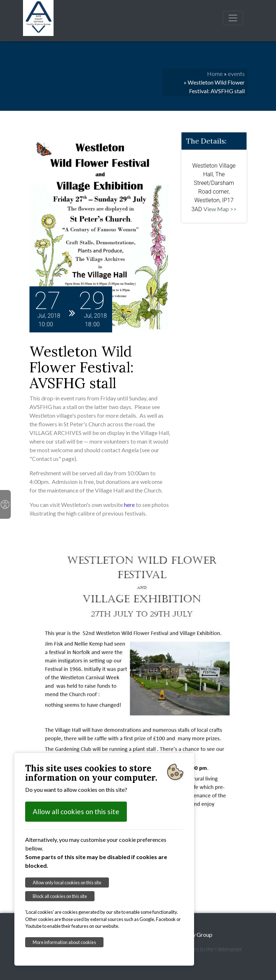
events (236, 74)
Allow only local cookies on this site (67, 883)
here (129, 505)
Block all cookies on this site (60, 896)
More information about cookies (64, 942)
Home (215, 74)
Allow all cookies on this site (76, 811)
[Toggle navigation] (233, 18)
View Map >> (220, 209)
